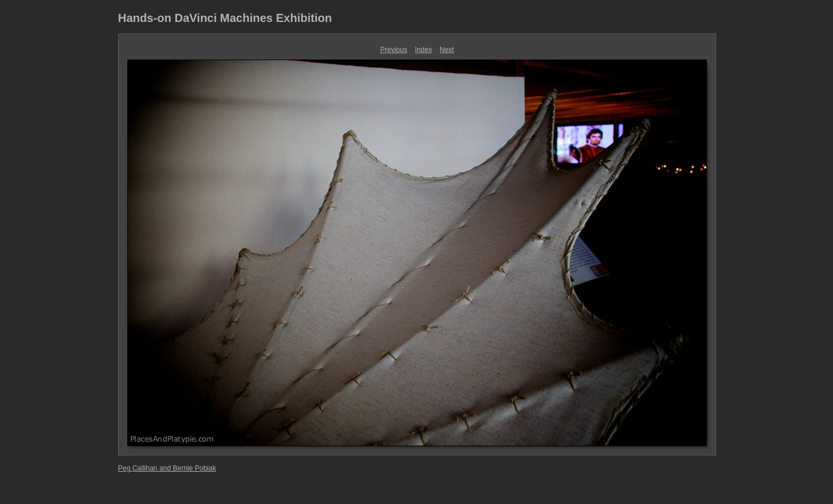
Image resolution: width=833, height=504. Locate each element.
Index (423, 50)
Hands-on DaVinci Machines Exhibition (225, 18)
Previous (394, 50)
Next (447, 50)
